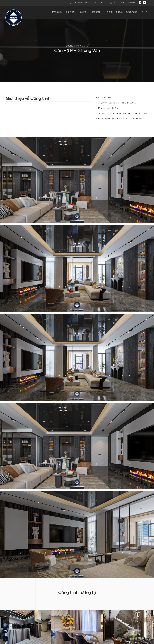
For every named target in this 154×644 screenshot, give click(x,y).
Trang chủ (57, 12)
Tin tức (119, 12)
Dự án (110, 12)
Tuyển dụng (132, 12)
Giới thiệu (70, 12)
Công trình (97, 12)
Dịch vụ (83, 12)
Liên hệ (144, 12)
